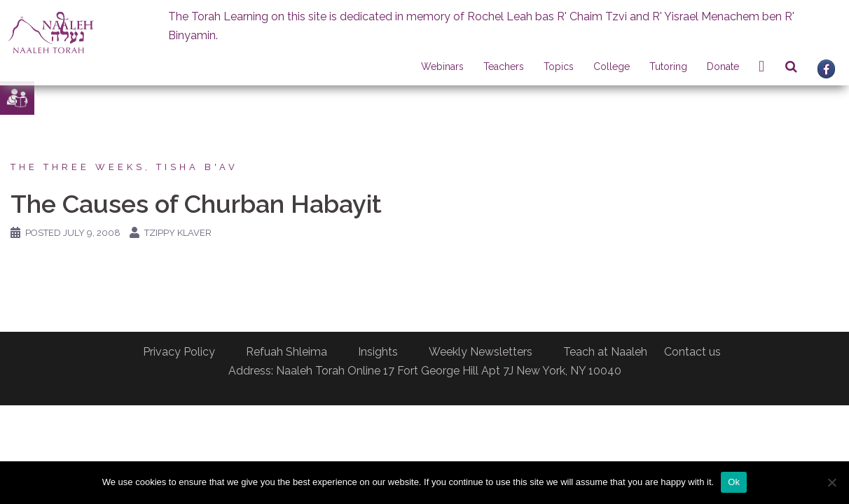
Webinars (442, 66)
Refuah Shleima (287, 352)
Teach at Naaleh (605, 352)
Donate (723, 66)
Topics (559, 66)
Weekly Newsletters (481, 352)
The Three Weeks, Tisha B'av (124, 167)
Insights (378, 352)
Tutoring (668, 66)
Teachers (504, 66)
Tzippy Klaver (178, 233)
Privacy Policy (179, 352)
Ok (734, 482)
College (612, 66)
